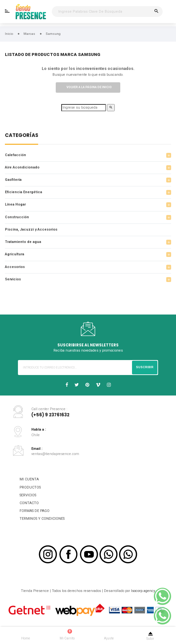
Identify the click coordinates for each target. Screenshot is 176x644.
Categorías (22, 136)
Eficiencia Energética (23, 192)
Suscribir (145, 367)
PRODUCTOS (30, 487)
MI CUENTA (29, 479)
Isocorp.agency (143, 591)
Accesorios (15, 267)
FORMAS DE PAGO (35, 511)
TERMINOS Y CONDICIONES (42, 519)
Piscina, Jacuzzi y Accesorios (31, 229)
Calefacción (15, 155)
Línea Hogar (15, 204)
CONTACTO (29, 503)
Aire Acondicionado (22, 167)
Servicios (13, 279)
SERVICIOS (28, 495)
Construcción (17, 217)
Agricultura (15, 254)
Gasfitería (13, 180)
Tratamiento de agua (23, 242)
